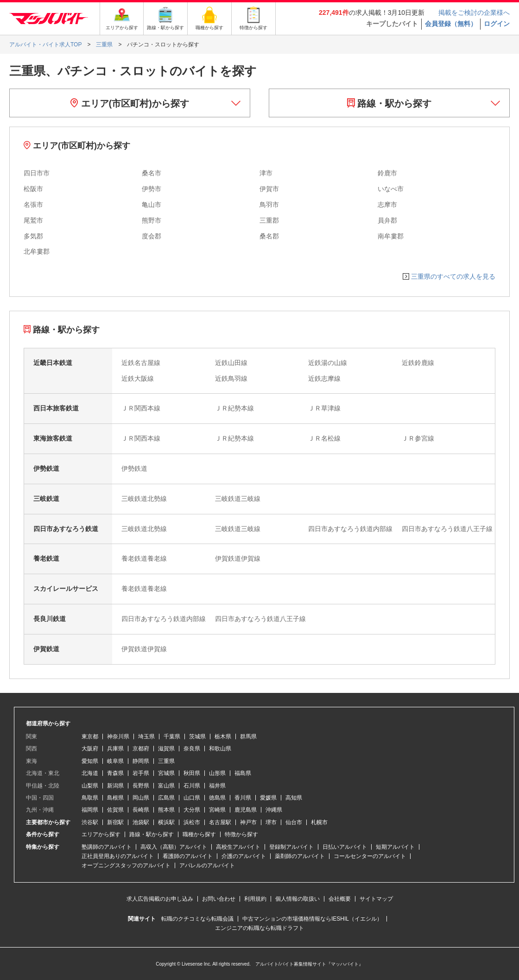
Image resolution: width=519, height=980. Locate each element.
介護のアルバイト (244, 856)
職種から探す (199, 834)
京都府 (141, 749)
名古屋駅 (220, 822)
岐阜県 (115, 761)
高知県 (294, 798)
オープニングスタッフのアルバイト (126, 865)
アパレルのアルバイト (207, 865)
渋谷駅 (90, 822)
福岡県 (90, 810)
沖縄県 (274, 810)
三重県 (166, 761)
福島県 (243, 773)
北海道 (90, 773)
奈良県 (192, 749)
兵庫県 (115, 749)
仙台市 (294, 822)
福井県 (217, 786)
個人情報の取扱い (297, 899)
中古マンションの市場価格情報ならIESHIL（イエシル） (312, 919)
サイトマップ (376, 899)
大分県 (192, 810)
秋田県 (192, 773)
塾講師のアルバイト (107, 847)
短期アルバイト (395, 847)
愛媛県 (268, 798)
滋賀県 (166, 749)
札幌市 (319, 822)
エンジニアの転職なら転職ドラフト (259, 928)
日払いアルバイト (345, 847)
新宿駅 (115, 822)
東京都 (90, 737)
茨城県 (197, 737)
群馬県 (248, 737)
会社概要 (340, 899)
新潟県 (115, 786)
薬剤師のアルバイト (300, 856)
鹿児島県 (246, 810)
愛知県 (90, 761)
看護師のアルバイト (188, 856)
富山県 (166, 786)
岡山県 (141, 798)
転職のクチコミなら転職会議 (197, 919)
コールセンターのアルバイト (370, 856)
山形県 (217, 773)
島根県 (115, 798)
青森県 (115, 773)
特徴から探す (241, 834)
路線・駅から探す (389, 103)
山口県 (192, 798)
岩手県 (141, 773)
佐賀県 (115, 810)
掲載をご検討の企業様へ (474, 13)
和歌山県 (220, 749)
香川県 (243, 798)
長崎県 (141, 810)
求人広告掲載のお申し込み (160, 899)
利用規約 (255, 899)
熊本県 (166, 810)
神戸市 (248, 822)
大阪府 (90, 749)
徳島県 (217, 798)
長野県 (141, 786)
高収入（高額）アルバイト (174, 847)
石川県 (192, 786)
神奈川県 (118, 737)
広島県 (166, 798)
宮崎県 (217, 810)
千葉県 (172, 737)
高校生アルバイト (238, 847)
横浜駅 (166, 822)
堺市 (271, 822)
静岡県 (141, 761)
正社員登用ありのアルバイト (118, 856)
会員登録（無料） (451, 24)
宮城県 (166, 773)
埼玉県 (146, 737)
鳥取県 (90, 798)
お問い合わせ (219, 899)
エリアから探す (101, 834)
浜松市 (192, 822)
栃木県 (223, 737)
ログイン (497, 24)
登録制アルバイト (291, 847)
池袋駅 (141, 822)
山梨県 (90, 786)
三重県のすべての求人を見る (453, 276)
